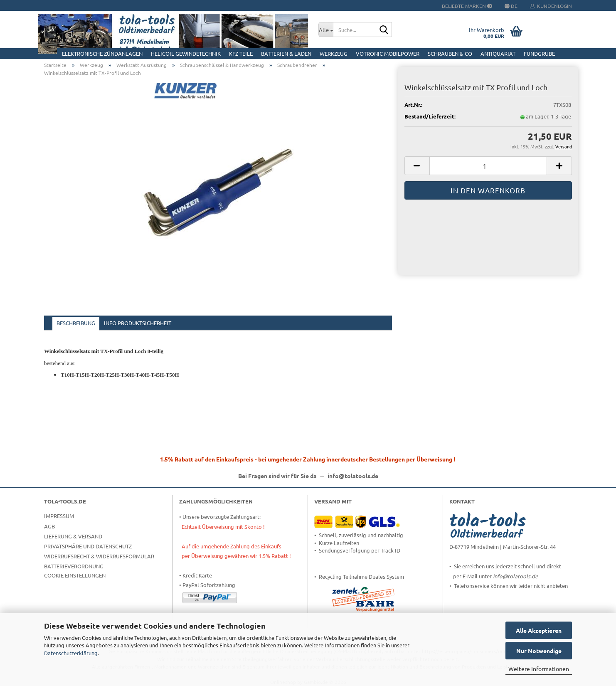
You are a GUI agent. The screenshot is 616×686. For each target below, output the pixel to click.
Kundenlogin (551, 6)
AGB (49, 526)
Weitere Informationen (539, 669)
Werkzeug (334, 53)
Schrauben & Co (450, 53)
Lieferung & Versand (73, 536)
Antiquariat (498, 53)
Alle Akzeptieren (539, 630)
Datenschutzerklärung (71, 653)
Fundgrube (539, 53)
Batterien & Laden (286, 53)
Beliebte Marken (467, 6)
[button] (417, 166)
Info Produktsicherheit (138, 323)
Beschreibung (76, 323)
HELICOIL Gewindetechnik (186, 53)
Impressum (59, 516)
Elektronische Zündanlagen (102, 53)
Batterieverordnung (74, 566)
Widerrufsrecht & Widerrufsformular (99, 556)
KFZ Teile (241, 53)
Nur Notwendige (539, 651)
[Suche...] (326, 30)
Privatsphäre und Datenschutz (88, 546)
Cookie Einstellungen (75, 575)
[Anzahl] (488, 166)
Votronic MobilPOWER (388, 53)
